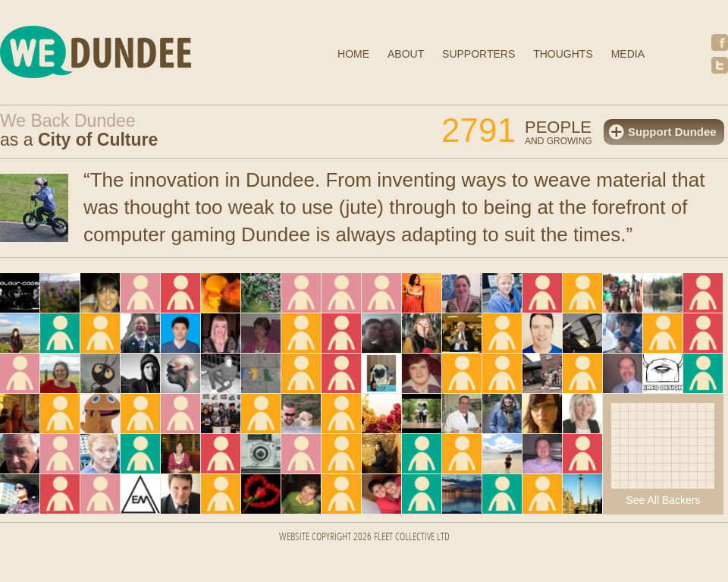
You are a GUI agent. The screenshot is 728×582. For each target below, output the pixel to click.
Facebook (720, 42)
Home (353, 54)
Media (628, 54)
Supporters (479, 54)
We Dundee (133, 54)
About (406, 54)
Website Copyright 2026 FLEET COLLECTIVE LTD (364, 538)
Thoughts (563, 54)
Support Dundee (672, 132)
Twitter (720, 65)
